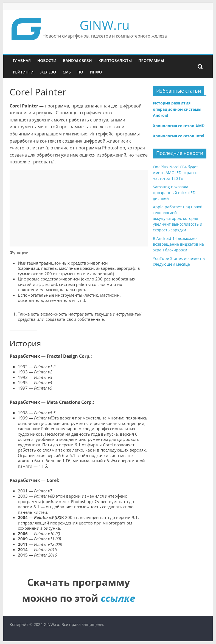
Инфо (96, 72)
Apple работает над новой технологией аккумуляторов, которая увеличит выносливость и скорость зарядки (178, 218)
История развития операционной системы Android (177, 109)
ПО (80, 72)
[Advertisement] (79, 208)
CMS (67, 72)
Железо (48, 72)
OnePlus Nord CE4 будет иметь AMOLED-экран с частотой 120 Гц (176, 173)
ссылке (118, 598)
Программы (151, 60)
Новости (47, 60)
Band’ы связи (77, 60)
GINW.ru (105, 25)
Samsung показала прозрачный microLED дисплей (174, 193)
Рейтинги (23, 72)
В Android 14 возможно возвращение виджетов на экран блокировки (178, 244)
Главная (22, 60)
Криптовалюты (115, 60)
